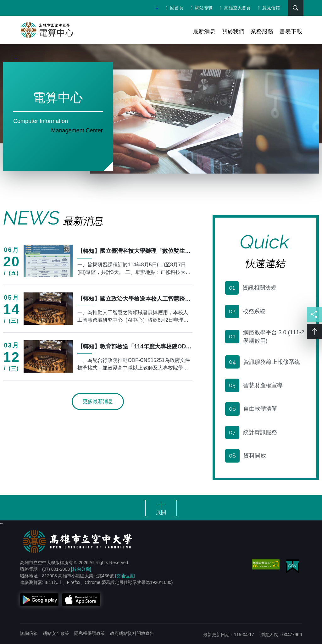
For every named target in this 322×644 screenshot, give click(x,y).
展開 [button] (161, 511)
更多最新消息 (98, 399)
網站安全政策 (56, 632)
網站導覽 (200, 8)
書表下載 (291, 31)
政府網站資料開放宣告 (132, 632)
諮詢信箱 (29, 632)
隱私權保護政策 (90, 632)
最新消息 (204, 31)
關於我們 (233, 31)
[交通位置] (125, 574)
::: (155, 7)
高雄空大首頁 (234, 8)
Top (314, 332)
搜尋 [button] (293, 8)
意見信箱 (268, 8)
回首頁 (173, 8)
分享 (314, 314)
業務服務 (262, 31)
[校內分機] (81, 568)
